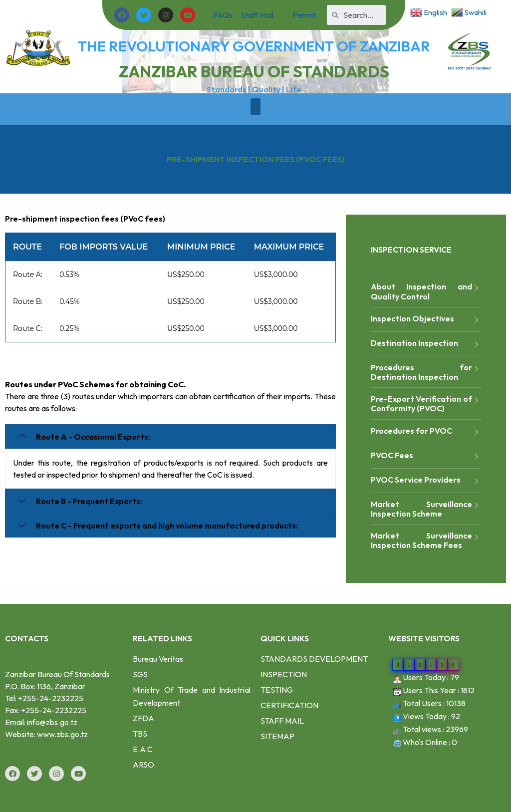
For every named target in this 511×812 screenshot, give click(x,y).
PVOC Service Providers (426, 481)
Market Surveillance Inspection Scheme (426, 509)
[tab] (170, 436)
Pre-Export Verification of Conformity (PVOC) (426, 404)
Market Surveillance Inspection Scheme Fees (426, 540)
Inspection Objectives (426, 320)
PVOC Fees (426, 456)
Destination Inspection (426, 344)
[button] (255, 107)
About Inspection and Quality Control (426, 291)
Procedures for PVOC (426, 432)
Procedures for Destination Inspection (426, 372)
